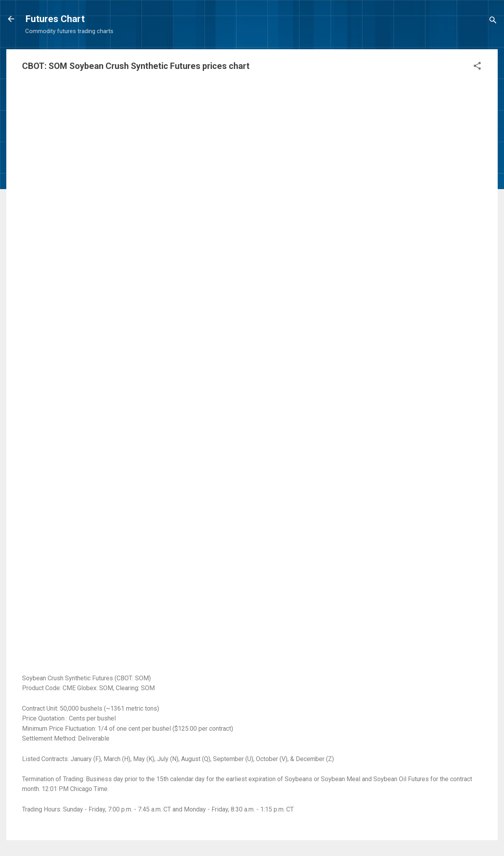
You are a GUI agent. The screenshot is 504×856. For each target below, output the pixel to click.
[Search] (493, 21)
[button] (477, 67)
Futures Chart (55, 19)
